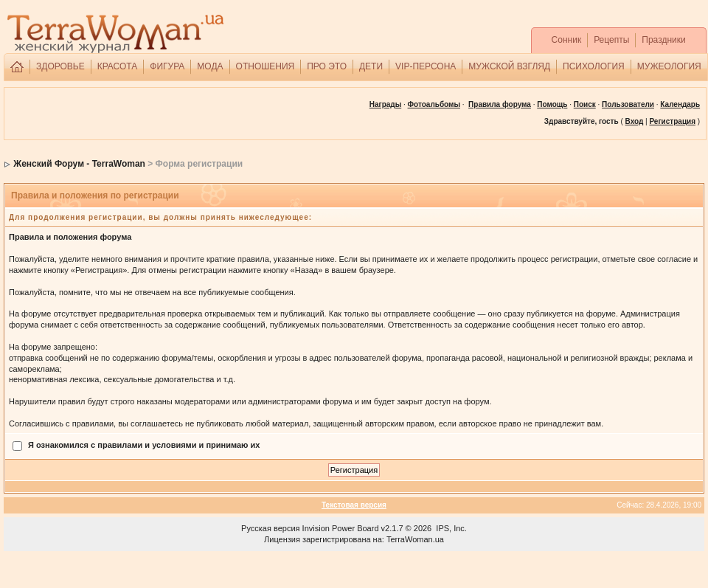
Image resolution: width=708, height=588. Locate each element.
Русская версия (270, 528)
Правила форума (500, 104)
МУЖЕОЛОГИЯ (669, 66)
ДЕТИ (371, 66)
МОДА (210, 66)
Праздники (663, 40)
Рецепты (611, 40)
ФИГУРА (167, 66)
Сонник (567, 40)
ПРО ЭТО (327, 66)
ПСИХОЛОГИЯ (594, 66)
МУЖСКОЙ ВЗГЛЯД (509, 66)
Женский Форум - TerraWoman (79, 164)
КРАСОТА (118, 66)
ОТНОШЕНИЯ (265, 66)
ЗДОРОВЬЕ (60, 66)
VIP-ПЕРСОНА (426, 66)
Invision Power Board (341, 528)
